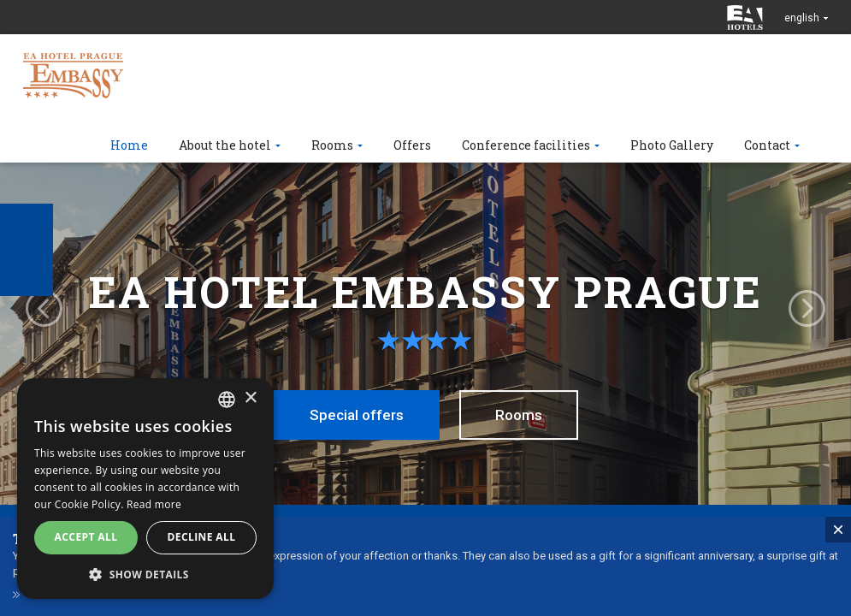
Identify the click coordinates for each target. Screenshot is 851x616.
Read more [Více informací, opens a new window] (154, 504)
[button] (145, 574)
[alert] (145, 489)
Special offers (357, 415)
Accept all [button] (86, 537)
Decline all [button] (202, 537)
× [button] (250, 398)
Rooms (519, 415)
